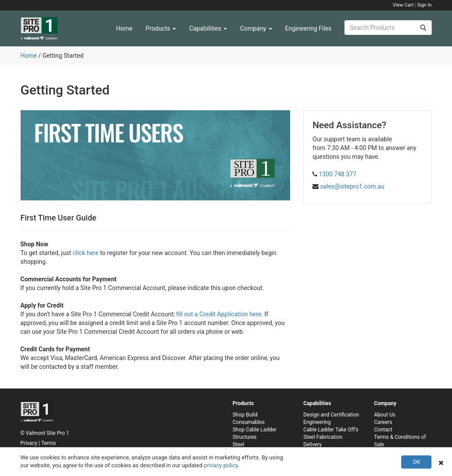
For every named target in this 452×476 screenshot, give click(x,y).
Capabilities (208, 28)
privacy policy (221, 465)
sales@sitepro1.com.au (352, 186)
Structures (244, 437)
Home (124, 28)
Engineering (317, 422)
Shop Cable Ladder (254, 430)
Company (256, 28)
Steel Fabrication (323, 437)
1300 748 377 (338, 174)
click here (86, 253)
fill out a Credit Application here (219, 314)
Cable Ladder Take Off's (331, 430)
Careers (383, 422)
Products (161, 28)
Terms (49, 443)
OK (416, 462)
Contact (383, 430)
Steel (238, 444)
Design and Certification (331, 415)
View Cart (403, 5)
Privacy (29, 443)
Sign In (424, 5)
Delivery (312, 444)
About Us (385, 415)
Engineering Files (308, 28)
